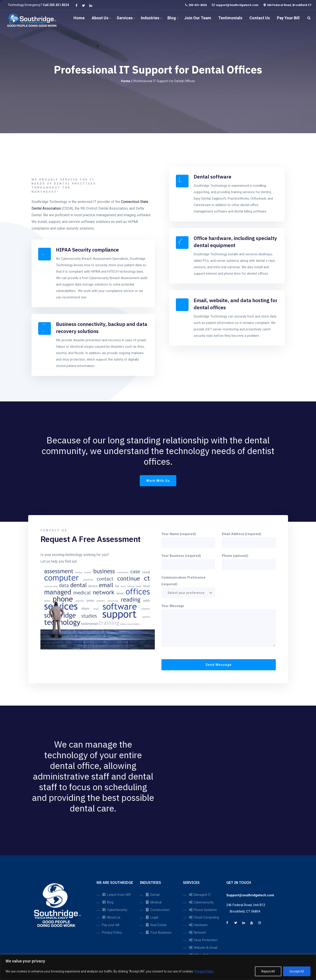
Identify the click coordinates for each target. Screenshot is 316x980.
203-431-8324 (198, 5)
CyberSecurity (115, 910)
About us (100, 18)
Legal (152, 917)
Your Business (158, 932)
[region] (158, 967)
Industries (150, 18)
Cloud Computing (204, 917)
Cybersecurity (201, 902)
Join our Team (198, 18)
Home (79, 18)
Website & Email (203, 948)
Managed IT (200, 895)
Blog (172, 18)
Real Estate (156, 925)
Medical (153, 902)
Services (125, 18)
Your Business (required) (188, 560)
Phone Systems (203, 910)
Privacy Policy (204, 971)
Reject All (268, 971)
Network (197, 932)
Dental (152, 895)
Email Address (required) (249, 538)
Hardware (198, 925)
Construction (157, 910)
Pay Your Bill (288, 18)
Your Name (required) (188, 538)
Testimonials (230, 18)
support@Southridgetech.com (237, 5)
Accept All (297, 971)
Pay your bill (111, 925)
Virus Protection (203, 940)
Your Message (219, 626)
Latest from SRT (117, 895)
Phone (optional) (249, 560)
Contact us (260, 18)
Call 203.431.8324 (56, 5)
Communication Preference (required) (188, 585)
